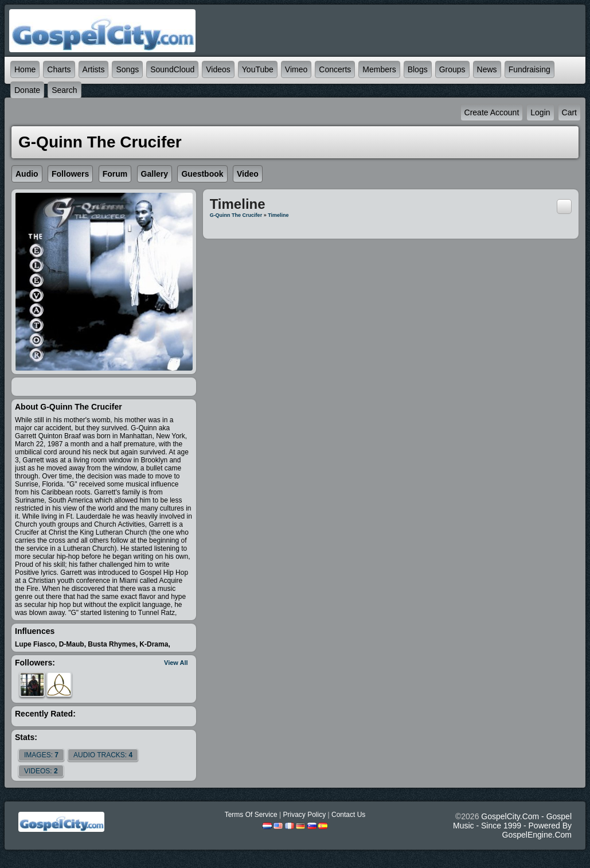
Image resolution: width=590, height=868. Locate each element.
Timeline (278, 215)
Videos (218, 69)
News (487, 69)
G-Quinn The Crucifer (236, 215)
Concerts (335, 69)
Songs (127, 69)
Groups (452, 69)
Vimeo (296, 69)
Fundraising (530, 69)
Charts (59, 69)
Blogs (418, 69)
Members (379, 69)
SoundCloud (172, 69)
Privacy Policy (304, 815)
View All (176, 663)
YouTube (258, 69)
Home (25, 69)
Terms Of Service (251, 815)
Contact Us (348, 815)
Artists (94, 69)
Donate (27, 90)
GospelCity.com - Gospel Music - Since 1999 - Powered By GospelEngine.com (512, 826)
